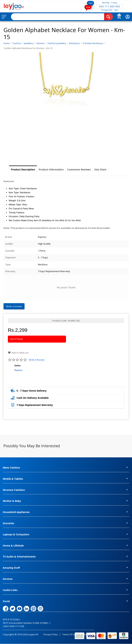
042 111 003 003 (110, 6)
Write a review (37, 360)
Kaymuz (18, 370)
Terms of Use (70, 634)
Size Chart (100, 169)
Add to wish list (18, 353)
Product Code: (60, 321)
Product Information (51, 169)
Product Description (23, 169)
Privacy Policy (51, 634)
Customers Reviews (79, 169)
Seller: (18, 366)
